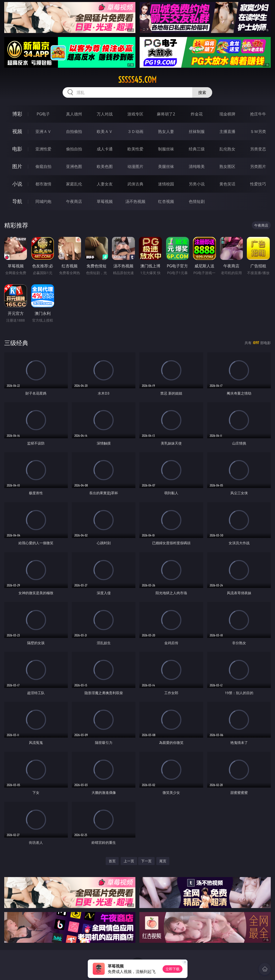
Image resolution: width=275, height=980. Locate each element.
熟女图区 (227, 166)
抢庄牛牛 (258, 114)
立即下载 (173, 969)
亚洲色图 (74, 166)
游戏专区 (135, 114)
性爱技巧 (258, 184)
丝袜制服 (197, 131)
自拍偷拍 (74, 131)
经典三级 (197, 149)
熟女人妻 (166, 131)
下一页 (146, 861)
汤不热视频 (135, 201)
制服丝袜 (166, 149)
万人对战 (105, 114)
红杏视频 (166, 201)
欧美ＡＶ (105, 131)
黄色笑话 (227, 184)
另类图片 (258, 166)
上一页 (129, 861)
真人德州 (74, 114)
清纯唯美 (197, 166)
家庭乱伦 (74, 184)
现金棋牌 (227, 114)
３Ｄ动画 (135, 131)
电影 (17, 149)
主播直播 (227, 131)
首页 (112, 861)
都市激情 (43, 184)
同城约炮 (43, 201)
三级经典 (16, 343)
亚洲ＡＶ (43, 131)
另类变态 (258, 149)
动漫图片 (135, 166)
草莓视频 (105, 201)
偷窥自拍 (43, 166)
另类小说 (197, 184)
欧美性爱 (135, 149)
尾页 (163, 861)
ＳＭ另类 (258, 131)
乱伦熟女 (227, 149)
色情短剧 (197, 201)
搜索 (202, 92)
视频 (17, 131)
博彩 (17, 114)
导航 (17, 201)
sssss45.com (137, 80)
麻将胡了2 (166, 114)
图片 (17, 166)
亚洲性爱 (43, 149)
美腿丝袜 (166, 166)
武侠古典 (135, 184)
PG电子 (43, 114)
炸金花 (197, 114)
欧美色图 (105, 166)
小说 (17, 184)
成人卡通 (105, 149)
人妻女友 (105, 184)
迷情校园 (166, 184)
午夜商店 (74, 201)
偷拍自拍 (74, 149)
